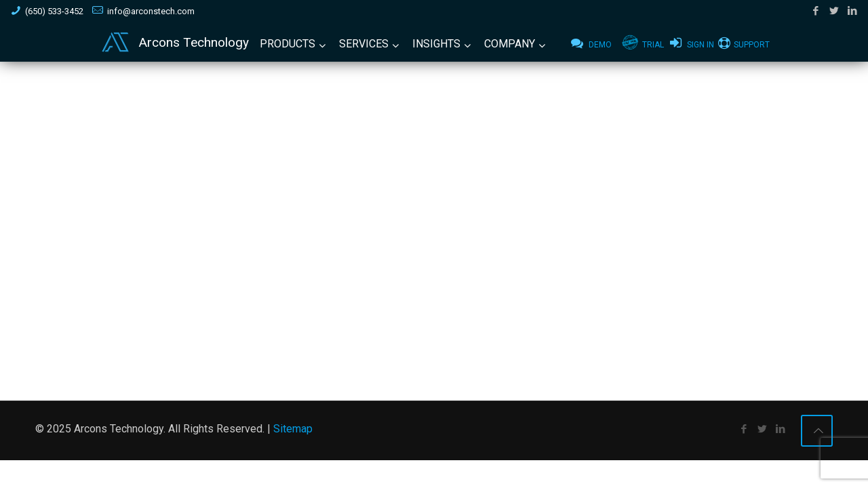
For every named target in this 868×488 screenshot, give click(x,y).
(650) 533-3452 (54, 11)
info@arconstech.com (151, 11)
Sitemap (293, 429)
